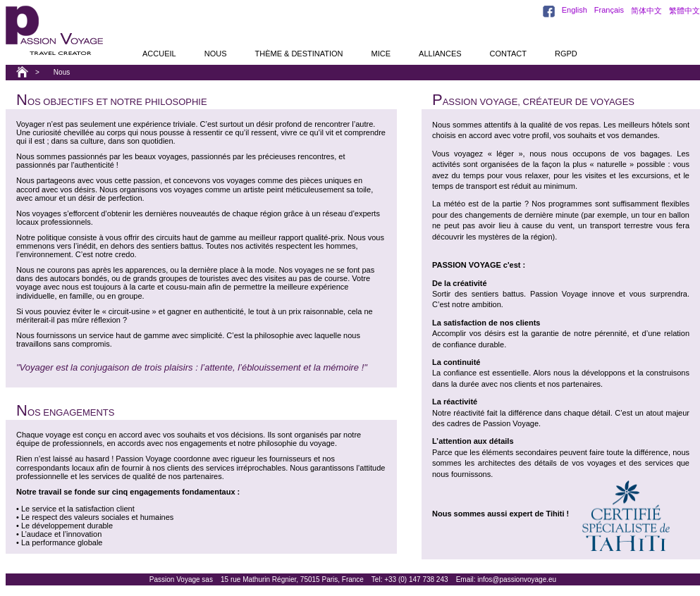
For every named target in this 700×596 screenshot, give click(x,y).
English (575, 10)
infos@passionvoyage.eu (517, 579)
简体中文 (646, 11)
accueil (159, 54)
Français (609, 10)
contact (508, 54)
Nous (62, 72)
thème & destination (299, 54)
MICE (381, 54)
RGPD (566, 54)
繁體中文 (684, 11)
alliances (440, 54)
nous (216, 54)
